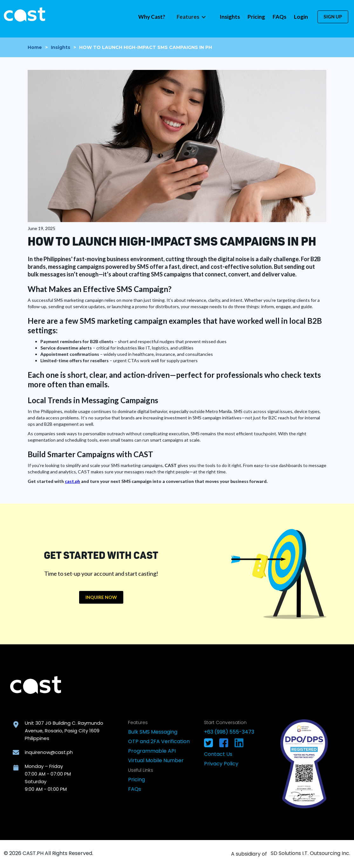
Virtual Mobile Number (156, 760)
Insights (230, 17)
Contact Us (218, 754)
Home (35, 47)
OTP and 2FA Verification (159, 741)
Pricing (256, 17)
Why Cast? (152, 17)
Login (301, 17)
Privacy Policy (221, 764)
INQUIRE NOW (101, 597)
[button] (191, 17)
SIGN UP (333, 17)
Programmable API (152, 751)
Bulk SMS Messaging (153, 732)
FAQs (279, 17)
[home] (24, 14)
